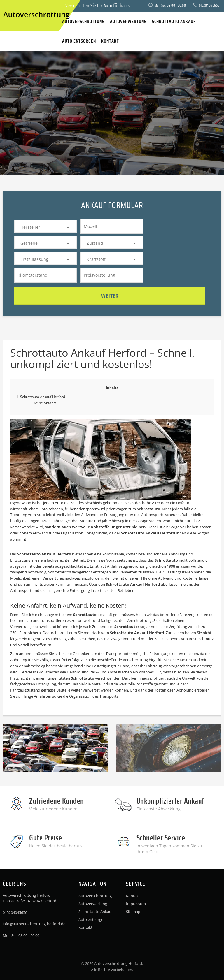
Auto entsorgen (92, 919)
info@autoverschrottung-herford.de (34, 924)
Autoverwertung (93, 904)
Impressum (136, 904)
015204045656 (206, 5)
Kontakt (85, 927)
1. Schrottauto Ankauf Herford (41, 397)
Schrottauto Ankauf (96, 912)
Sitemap (133, 912)
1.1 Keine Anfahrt (42, 403)
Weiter (110, 296)
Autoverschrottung (95, 896)
